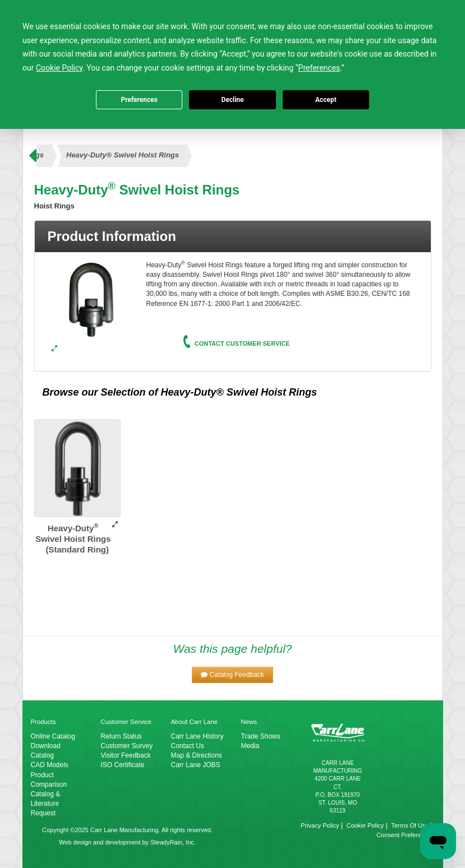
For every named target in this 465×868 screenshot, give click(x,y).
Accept (326, 100)
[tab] (233, 236)
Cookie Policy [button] (59, 68)
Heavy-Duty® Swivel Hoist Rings (123, 155)
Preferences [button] (319, 68)
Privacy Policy (320, 825)
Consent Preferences (405, 835)
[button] (232, 675)
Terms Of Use (410, 825)
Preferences (139, 100)
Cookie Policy (365, 825)
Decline (232, 100)
